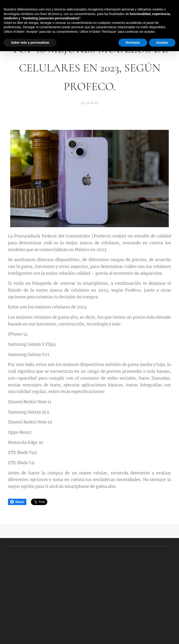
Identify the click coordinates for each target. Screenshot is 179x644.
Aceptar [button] (162, 43)
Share (17, 502)
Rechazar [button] (133, 43)
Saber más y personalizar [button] (30, 43)
